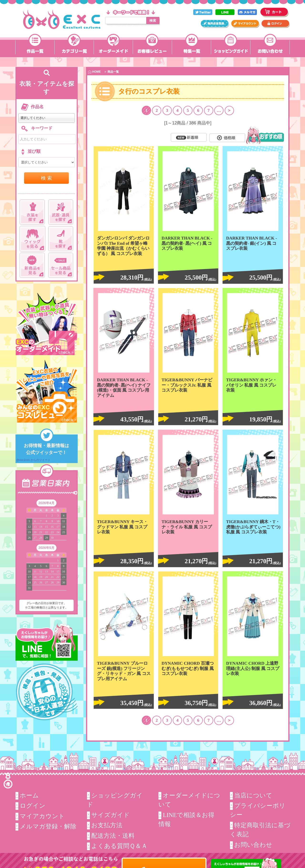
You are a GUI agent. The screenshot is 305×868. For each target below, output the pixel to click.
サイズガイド (111, 815)
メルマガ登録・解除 (48, 826)
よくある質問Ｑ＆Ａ (119, 846)
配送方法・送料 (113, 835)
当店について (253, 795)
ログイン (33, 806)
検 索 (46, 178)
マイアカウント (42, 816)
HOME (94, 72)
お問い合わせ (253, 845)
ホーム (29, 795)
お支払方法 (107, 825)
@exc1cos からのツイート (34, 460)
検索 (153, 20)
